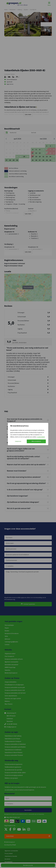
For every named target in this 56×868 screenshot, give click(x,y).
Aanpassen (18, 441)
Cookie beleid (41, 437)
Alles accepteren (36, 441)
